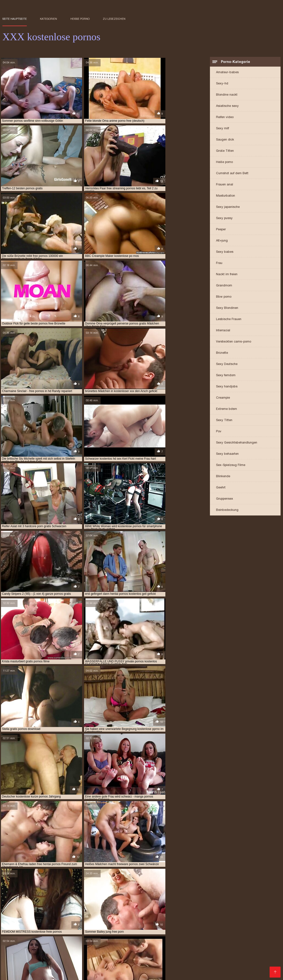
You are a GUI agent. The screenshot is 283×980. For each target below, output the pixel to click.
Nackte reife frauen (194, 968)
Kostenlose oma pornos (90, 963)
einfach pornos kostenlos (97, 897)
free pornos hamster (107, 900)
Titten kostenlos (236, 963)
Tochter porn (75, 946)
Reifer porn (34, 943)
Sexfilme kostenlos (206, 946)
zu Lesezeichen (114, 19)
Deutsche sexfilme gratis (167, 963)
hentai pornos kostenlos (117, 908)
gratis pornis (219, 902)
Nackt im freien (227, 275)
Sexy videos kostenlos (143, 946)
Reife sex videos (118, 919)
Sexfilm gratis (180, 927)
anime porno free (47, 894)
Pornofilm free (98, 968)
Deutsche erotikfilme (215, 939)
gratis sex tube (233, 905)
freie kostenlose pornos (212, 900)
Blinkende (223, 477)
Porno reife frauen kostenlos (27, 919)
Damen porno (122, 923)
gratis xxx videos (261, 905)
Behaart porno (90, 919)
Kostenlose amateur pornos (26, 939)
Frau (219, 263)
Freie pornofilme (135, 954)
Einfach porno (206, 927)
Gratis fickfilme (264, 946)
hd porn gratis (54, 908)
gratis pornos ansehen (66, 905)
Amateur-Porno (116, 931)
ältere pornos (123, 950)
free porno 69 (55, 900)
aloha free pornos (16, 894)
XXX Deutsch (11, 960)
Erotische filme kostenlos (184, 950)
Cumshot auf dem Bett (232, 174)
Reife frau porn (28, 971)
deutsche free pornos (163, 894)
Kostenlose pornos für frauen (62, 927)
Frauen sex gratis (44, 935)
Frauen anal (225, 185)
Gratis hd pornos (136, 971)
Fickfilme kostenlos (105, 946)
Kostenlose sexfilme (173, 935)
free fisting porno (177, 897)
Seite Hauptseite (15, 19)
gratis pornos (34, 905)
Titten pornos (178, 966)
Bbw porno (224, 297)
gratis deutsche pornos (28, 902)
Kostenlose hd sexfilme (131, 968)
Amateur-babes (227, 73)
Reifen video (225, 117)
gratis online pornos (158, 902)
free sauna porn (140, 900)
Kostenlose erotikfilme (154, 919)
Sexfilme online (164, 968)
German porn (129, 960)
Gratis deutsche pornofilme (142, 966)
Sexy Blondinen (227, 308)
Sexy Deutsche (227, 364)
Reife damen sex (68, 974)
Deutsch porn (232, 927)
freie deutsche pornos (173, 900)
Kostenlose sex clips (102, 966)
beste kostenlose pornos (124, 894)
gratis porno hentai (248, 902)
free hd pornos (238, 897)
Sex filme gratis (53, 931)
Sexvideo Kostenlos (71, 960)
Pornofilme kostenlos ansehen (45, 963)
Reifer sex (160, 971)
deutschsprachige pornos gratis (49, 897)
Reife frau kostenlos (20, 931)
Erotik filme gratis (67, 939)
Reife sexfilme (15, 935)
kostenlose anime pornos (47, 910)
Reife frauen (166, 943)
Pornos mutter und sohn (75, 954)
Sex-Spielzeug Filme (231, 465)
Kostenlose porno (85, 931)
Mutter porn (72, 935)
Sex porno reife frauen (22, 923)
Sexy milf (222, 129)
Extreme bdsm (226, 409)
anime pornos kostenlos (83, 894)
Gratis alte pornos (100, 939)
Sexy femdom (226, 376)
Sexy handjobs (227, 387)
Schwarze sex (58, 943)
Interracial (223, 331)
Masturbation (226, 196)
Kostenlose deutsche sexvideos (126, 943)
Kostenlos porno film (128, 963)
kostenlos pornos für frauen (228, 908)
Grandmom (224, 286)
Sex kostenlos (149, 950)
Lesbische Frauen (229, 319)
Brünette (222, 353)
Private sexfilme (261, 931)
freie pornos (244, 900)
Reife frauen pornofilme (139, 939)
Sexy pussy (224, 218)
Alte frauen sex (206, 971)
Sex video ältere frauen (253, 935)
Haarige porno (15, 950)
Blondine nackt (227, 95)
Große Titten (225, 151)
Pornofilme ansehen (34, 966)
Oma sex (27, 927)
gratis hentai (94, 902)
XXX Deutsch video (156, 960)
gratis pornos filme (102, 905)
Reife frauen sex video (101, 974)
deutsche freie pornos (200, 894)
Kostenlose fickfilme (107, 927)
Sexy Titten (224, 420)
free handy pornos (209, 897)
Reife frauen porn (205, 923)
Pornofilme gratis (250, 939)
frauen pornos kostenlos (140, 897)
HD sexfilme (203, 935)
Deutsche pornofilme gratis (221, 960)
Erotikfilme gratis (223, 950)
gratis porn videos (191, 902)
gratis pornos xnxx (173, 905)
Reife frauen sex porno (65, 923)
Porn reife (248, 950)
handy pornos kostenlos (21, 908)
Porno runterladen (204, 963)
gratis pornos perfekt (137, 905)
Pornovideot (64, 919)
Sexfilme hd (98, 923)
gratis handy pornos (65, 902)
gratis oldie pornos (123, 902)
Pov (219, 432)
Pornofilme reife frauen (34, 974)
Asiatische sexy (227, 106)
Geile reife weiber (226, 968)
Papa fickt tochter (207, 931)
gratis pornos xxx (204, 905)
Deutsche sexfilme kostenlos (200, 919)
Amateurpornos (96, 950)
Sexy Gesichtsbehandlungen (237, 443)
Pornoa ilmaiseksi (262, 927)
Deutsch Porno (175, 923)
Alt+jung (222, 241)
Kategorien (48, 19)
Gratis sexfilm (176, 946)
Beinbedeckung (227, 510)
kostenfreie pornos (187, 908)
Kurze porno (234, 931)
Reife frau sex (232, 971)
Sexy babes (225, 252)
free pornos (78, 900)
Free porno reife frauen (147, 927)
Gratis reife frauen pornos (107, 935)
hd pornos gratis (82, 908)
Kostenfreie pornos (238, 923)
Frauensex (254, 971)
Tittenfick (223, 935)
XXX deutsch (142, 935)
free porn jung (29, 900)
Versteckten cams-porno (234, 342)
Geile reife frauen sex (198, 943)
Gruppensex (225, 499)
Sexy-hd (222, 84)
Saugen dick (225, 140)
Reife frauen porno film (42, 946)
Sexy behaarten (227, 454)
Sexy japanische (228, 207)
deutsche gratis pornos (239, 894)
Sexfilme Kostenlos (39, 960)
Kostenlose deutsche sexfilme (55, 950)
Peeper (221, 230)
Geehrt (221, 488)
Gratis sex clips (176, 931)
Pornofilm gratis (264, 919)
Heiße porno (80, 19)
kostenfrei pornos (154, 908)
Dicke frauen (230, 943)
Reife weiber (181, 971)
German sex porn (146, 931)
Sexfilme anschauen (105, 971)
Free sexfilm (237, 919)
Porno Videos (148, 923)
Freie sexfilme (237, 946)
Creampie (223, 398)
